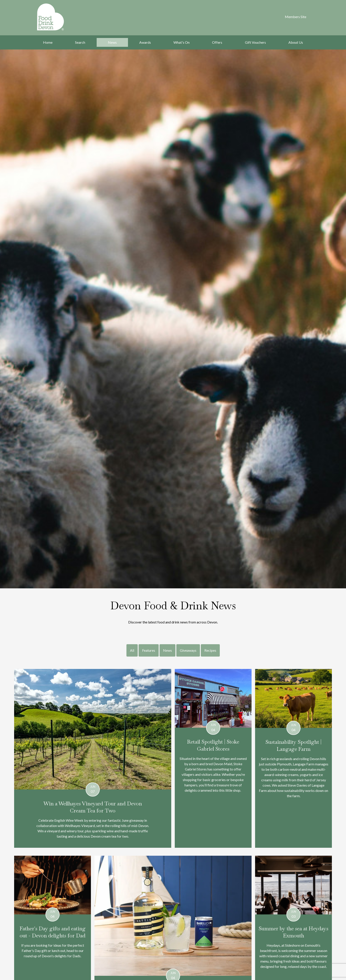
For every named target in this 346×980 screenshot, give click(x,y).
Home (48, 42)
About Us (296, 42)
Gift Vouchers (255, 42)
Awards (145, 42)
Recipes (210, 650)
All (132, 650)
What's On (181, 42)
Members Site (296, 17)
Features (149, 650)
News (112, 42)
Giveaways (188, 650)
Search (80, 42)
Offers (217, 42)
